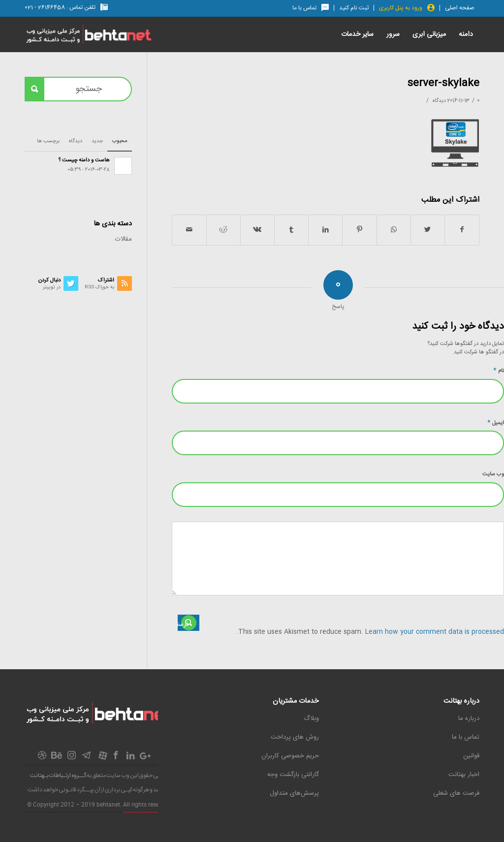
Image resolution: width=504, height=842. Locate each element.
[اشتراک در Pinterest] (359, 230)
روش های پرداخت (295, 737)
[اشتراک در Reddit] (223, 230)
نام (499, 370)
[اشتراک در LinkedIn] (325, 230)
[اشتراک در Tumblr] (291, 230)
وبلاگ (311, 718)
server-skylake (443, 83)
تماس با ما (466, 737)
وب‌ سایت (493, 474)
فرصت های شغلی (456, 793)
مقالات (124, 239)
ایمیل (496, 422)
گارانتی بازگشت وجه (293, 775)
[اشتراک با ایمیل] (189, 230)
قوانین (471, 756)
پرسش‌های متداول (294, 793)
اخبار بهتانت (464, 775)
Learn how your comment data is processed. (370, 632)
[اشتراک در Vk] (257, 230)
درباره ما (469, 718)
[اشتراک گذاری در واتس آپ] (394, 230)
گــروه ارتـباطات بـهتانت (58, 776)
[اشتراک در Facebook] (462, 230)
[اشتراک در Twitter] (428, 230)
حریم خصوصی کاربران (290, 756)
